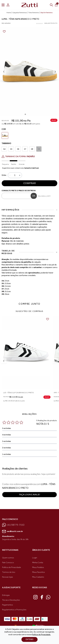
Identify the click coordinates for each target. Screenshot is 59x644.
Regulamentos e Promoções (14, 610)
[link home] (30, 5)
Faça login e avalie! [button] (29, 495)
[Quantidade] (15, 175)
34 (4, 149)
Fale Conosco (8, 563)
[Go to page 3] (30, 114)
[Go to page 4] (32, 114)
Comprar (29, 183)
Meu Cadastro (38, 577)
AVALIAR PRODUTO (51, 23)
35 (11, 149)
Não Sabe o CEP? (44, 196)
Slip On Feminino (46, 13)
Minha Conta (38, 563)
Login (35, 558)
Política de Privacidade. (41, 635)
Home (9, 13)
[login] (8, 5)
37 (25, 149)
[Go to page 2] (27, 114)
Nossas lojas (8, 577)
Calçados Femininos (20, 13)
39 (39, 149)
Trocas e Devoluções (11, 600)
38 (32, 149)
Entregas (6, 595)
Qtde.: (4, 175)
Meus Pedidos (38, 567)
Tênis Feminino (34, 13)
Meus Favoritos (39, 572)
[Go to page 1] (25, 114)
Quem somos (8, 558)
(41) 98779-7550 (13, 525)
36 (18, 149)
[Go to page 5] (34, 114)
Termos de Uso (9, 572)
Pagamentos (8, 605)
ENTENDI (29, 639)
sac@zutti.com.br (13, 531)
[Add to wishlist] (4, 31)
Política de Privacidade (12, 567)
